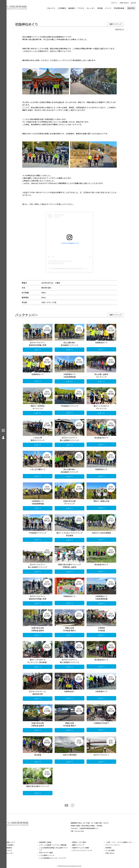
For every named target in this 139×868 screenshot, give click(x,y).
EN (135, 3)
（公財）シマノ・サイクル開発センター (121, 842)
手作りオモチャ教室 (51, 853)
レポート (41, 350)
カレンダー (91, 8)
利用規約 (110, 848)
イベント (108, 8)
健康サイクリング (119, 24)
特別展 (100, 8)
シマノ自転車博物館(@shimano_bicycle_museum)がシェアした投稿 (74, 269)
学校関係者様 (119, 8)
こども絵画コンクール (52, 855)
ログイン (114, 3)
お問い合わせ (124, 3)
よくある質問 (112, 850)
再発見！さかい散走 (82, 842)
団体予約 (131, 8)
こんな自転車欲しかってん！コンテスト (58, 858)
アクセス (81, 8)
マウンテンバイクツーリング (85, 850)
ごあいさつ (51, 8)
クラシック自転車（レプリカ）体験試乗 (58, 845)
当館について (17, 842)
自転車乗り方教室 (50, 842)
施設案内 (72, 8)
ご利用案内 (62, 8)
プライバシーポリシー (115, 845)
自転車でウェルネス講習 (84, 848)
